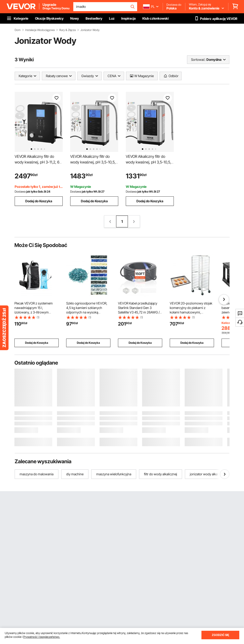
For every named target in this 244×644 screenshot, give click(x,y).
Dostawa (20, 192)
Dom (18, 30)
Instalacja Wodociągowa (40, 30)
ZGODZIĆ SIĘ (220, 635)
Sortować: (198, 60)
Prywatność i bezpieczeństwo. (42, 637)
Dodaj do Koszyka (39, 201)
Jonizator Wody (90, 30)
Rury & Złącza (68, 30)
